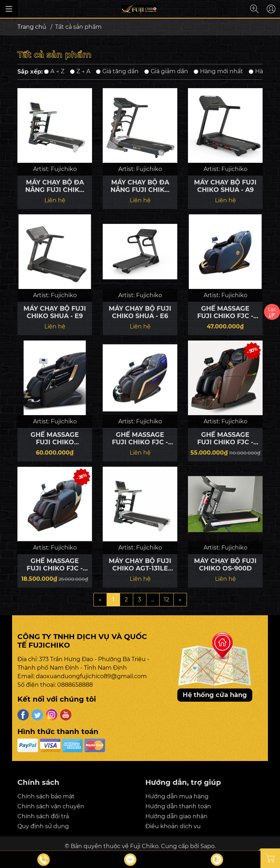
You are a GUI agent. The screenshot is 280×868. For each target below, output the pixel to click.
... (153, 599)
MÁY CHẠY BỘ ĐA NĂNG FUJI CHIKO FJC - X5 (140, 186)
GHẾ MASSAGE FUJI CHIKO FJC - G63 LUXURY (225, 438)
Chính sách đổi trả (43, 816)
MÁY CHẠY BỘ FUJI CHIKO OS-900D (225, 564)
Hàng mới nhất (218, 71)
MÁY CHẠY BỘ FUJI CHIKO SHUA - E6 (140, 312)
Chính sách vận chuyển (51, 806)
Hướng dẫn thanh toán (178, 806)
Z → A (80, 71)
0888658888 (75, 685)
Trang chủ (32, 27)
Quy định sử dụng (43, 826)
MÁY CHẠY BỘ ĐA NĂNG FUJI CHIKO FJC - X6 (55, 186)
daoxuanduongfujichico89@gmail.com (91, 676)
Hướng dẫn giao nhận (176, 816)
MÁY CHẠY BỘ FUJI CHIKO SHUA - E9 (55, 312)
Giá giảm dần (166, 71)
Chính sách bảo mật (46, 796)
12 (166, 599)
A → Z (54, 71)
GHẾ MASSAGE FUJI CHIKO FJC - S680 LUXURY (225, 312)
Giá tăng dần (117, 71)
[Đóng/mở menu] (9, 9)
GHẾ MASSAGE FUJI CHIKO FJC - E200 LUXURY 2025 (55, 564)
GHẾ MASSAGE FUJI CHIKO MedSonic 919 (55, 438)
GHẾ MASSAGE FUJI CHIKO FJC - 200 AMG (140, 438)
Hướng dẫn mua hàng (177, 796)
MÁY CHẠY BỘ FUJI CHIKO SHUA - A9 (225, 186)
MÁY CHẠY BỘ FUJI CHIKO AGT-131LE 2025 (140, 564)
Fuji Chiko (144, 846)
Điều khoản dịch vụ (173, 826)
